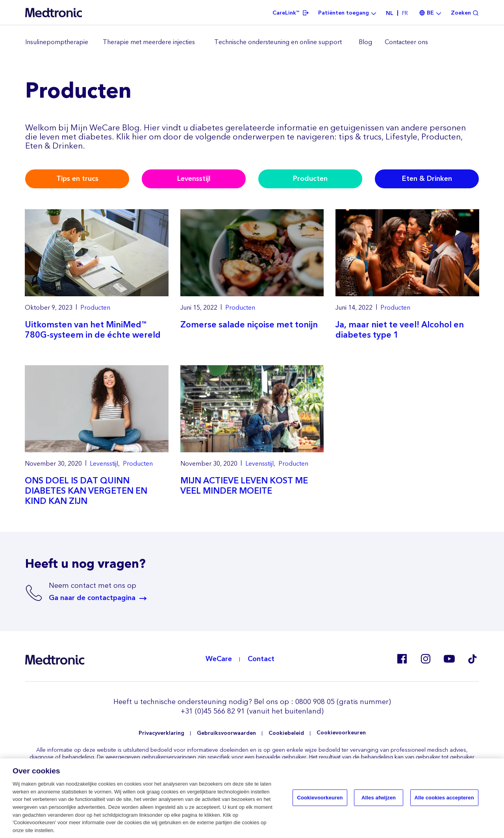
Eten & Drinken (427, 179)
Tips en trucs (77, 179)
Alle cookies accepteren (444, 799)
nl (390, 13)
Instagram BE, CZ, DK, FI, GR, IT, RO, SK (425, 659)
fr (405, 13)
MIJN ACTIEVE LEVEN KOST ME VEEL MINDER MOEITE (244, 486)
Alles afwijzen (379, 799)
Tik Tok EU (472, 659)
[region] (252, 43)
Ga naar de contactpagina (92, 598)
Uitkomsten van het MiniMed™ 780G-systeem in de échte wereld (93, 330)
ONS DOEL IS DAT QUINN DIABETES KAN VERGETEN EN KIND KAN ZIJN (86, 491)
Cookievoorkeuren (341, 733)
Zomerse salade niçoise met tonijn (249, 325)
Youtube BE (449, 659)
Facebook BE (402, 659)
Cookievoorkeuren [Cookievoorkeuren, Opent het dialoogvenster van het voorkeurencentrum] (320, 799)
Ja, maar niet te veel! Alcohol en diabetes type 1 (400, 330)
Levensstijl (194, 179)
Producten (310, 179)
